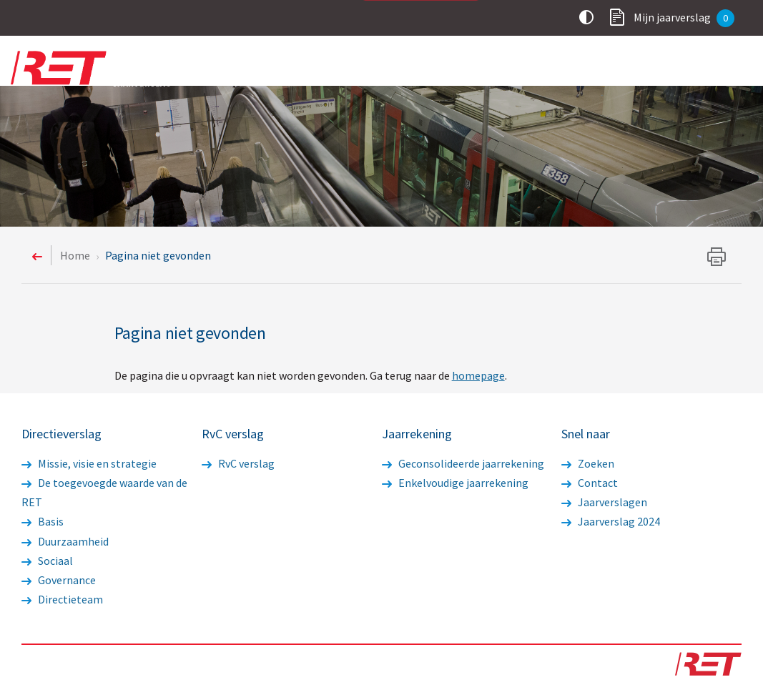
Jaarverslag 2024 (611, 521)
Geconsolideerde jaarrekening (463, 463)
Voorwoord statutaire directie (294, 70)
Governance (59, 580)
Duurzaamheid (65, 541)
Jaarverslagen (604, 502)
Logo (100, 69)
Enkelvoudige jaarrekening (455, 483)
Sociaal (47, 561)
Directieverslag (442, 70)
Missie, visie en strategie (89, 463)
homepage (478, 375)
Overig (719, 70)
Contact (590, 483)
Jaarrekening (638, 70)
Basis (43, 521)
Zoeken (588, 463)
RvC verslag (543, 70)
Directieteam (62, 599)
